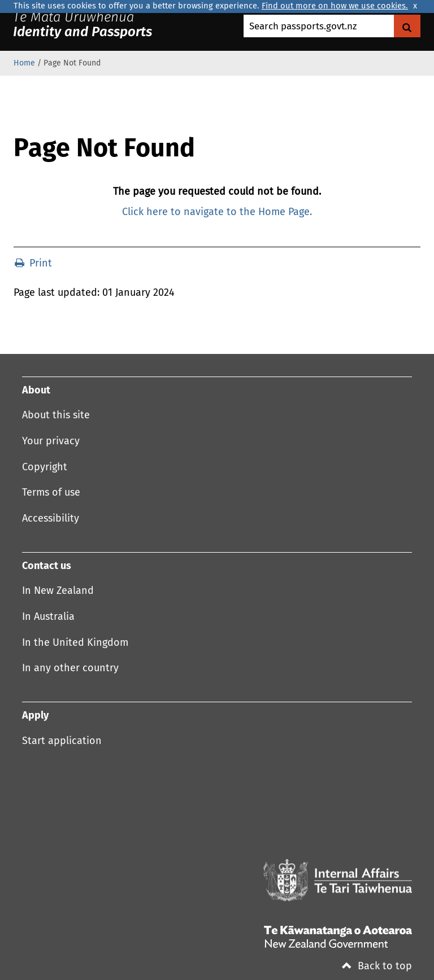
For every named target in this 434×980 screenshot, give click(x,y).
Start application (62, 741)
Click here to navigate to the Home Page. (217, 212)
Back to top (377, 966)
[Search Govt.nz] (407, 26)
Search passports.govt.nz (303, 27)
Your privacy (51, 441)
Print (33, 263)
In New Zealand (58, 591)
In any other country (70, 668)
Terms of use (51, 493)
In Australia (48, 617)
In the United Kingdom (75, 643)
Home (24, 63)
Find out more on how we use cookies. (335, 6)
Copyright (45, 467)
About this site (56, 415)
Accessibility (51, 519)
